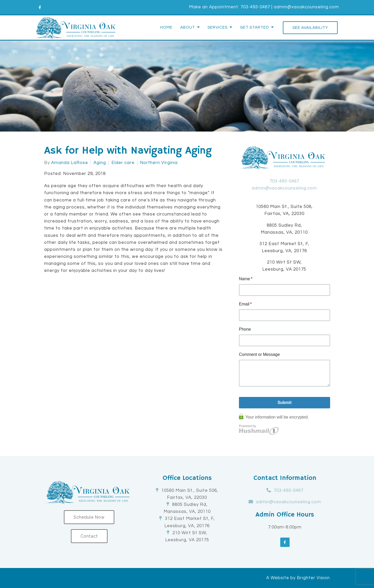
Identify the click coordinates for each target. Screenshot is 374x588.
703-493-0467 (255, 7)
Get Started (255, 27)
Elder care (123, 163)
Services (218, 27)
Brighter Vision (313, 578)
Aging (100, 163)
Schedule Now (89, 517)
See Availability (310, 28)
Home (166, 27)
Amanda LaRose (70, 163)
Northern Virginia (159, 163)
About (188, 27)
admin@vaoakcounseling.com (306, 7)
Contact (89, 536)
